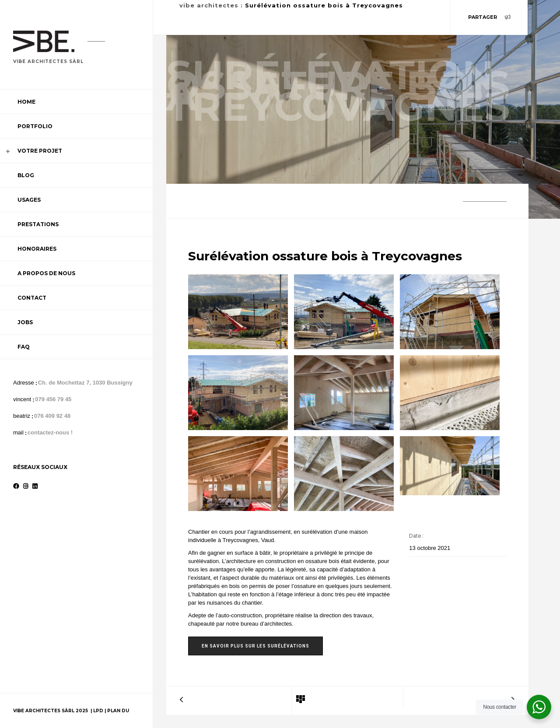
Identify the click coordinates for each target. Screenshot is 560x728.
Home (26, 102)
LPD (99, 711)
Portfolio (35, 126)
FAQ (24, 347)
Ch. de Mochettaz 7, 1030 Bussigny (85, 383)
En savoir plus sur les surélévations (255, 646)
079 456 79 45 (53, 399)
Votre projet (40, 151)
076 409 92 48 (52, 416)
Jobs (25, 322)
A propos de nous (46, 273)
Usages (29, 200)
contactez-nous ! (50, 432)
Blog (26, 175)
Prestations (38, 224)
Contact (32, 298)
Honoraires (37, 249)
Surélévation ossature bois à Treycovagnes (324, 5)
